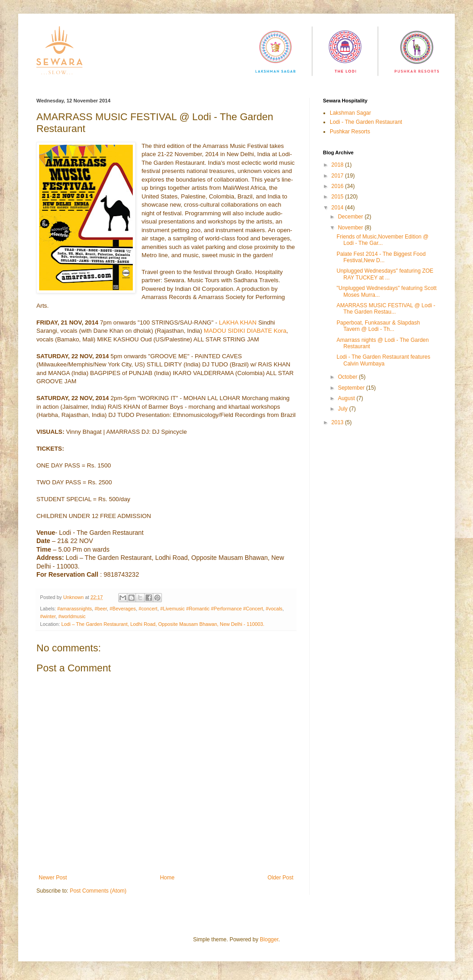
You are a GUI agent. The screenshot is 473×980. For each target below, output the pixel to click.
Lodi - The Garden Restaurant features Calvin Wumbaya (383, 360)
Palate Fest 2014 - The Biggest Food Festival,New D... (381, 257)
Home (167, 878)
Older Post (280, 878)
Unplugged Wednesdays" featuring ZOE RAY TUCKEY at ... (385, 274)
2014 (338, 208)
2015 (338, 197)
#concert (148, 609)
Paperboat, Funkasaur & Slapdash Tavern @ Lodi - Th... (378, 326)
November (351, 228)
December (351, 217)
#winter (48, 616)
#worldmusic (72, 616)
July (344, 409)
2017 (338, 176)
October (348, 377)
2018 (338, 165)
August (347, 398)
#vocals (274, 609)
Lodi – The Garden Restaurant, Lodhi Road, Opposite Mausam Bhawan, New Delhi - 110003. (163, 624)
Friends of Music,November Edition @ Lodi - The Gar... (382, 240)
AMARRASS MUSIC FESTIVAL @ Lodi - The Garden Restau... (386, 309)
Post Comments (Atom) (98, 891)
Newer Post (53, 878)
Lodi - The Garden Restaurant (366, 122)
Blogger (269, 939)
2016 (338, 186)
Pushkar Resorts (350, 132)
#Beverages (123, 609)
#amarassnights (75, 609)
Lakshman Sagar (350, 113)
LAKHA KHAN (238, 322)
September (352, 388)
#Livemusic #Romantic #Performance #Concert (211, 609)
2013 (338, 422)
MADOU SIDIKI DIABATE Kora (245, 331)
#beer (101, 609)
